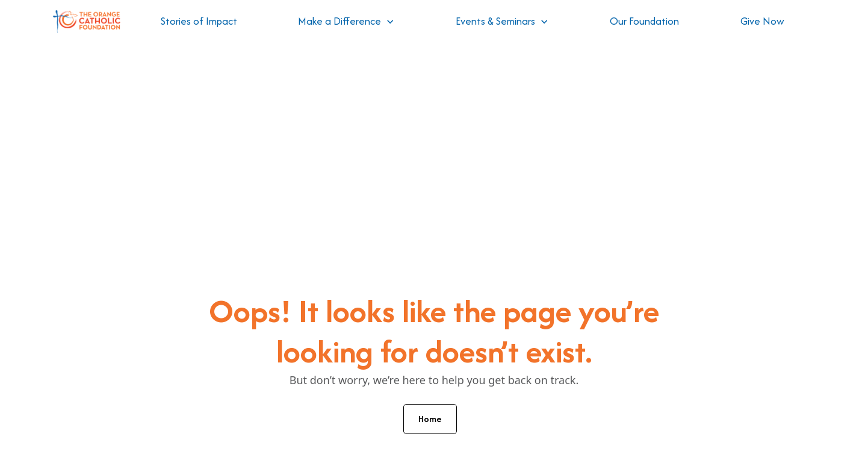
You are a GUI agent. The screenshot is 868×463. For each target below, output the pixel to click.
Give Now (762, 21)
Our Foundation (644, 21)
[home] (87, 22)
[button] (346, 22)
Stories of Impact (199, 21)
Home (430, 419)
